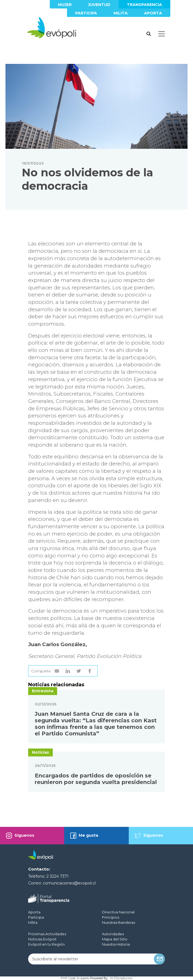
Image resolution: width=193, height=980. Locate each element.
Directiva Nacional (118, 912)
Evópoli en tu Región (46, 944)
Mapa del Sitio (115, 939)
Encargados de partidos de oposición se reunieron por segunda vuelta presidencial (96, 779)
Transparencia (144, 5)
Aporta (153, 13)
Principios (111, 917)
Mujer (65, 5)
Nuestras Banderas (119, 922)
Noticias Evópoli (42, 939)
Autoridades (113, 934)
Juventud (99, 5)
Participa (86, 13)
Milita (121, 13)
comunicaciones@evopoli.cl (69, 883)
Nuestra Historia (116, 944)
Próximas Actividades (47, 934)
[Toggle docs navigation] (162, 34)
